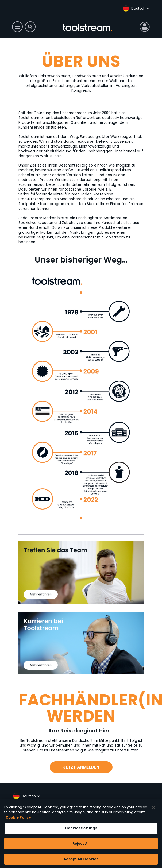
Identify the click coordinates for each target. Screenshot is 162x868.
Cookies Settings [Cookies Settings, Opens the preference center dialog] (81, 830)
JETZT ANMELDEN (81, 767)
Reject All (81, 845)
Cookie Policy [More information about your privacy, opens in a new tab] (18, 819)
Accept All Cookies (81, 861)
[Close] (153, 809)
